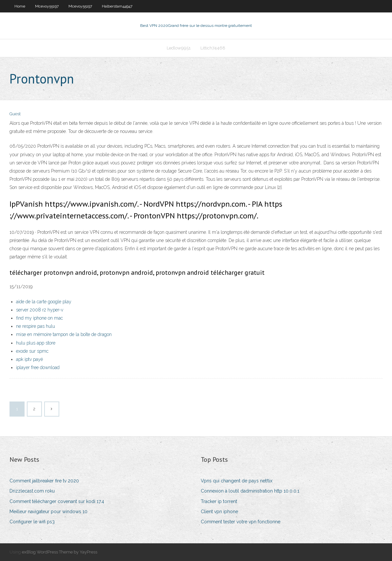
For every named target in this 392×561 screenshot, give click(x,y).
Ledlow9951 (179, 48)
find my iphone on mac (39, 318)
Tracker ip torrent (219, 501)
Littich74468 (213, 48)
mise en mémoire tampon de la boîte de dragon (64, 334)
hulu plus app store (36, 343)
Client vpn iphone (219, 512)
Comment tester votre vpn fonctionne (241, 522)
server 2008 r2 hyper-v (40, 310)
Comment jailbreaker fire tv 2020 (44, 481)
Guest (15, 114)
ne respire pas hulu (36, 326)
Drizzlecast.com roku (32, 491)
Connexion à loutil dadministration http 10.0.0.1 (250, 491)
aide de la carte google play (44, 302)
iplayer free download (38, 367)
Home (20, 6)
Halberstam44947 (117, 6)
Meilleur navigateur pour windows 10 (48, 512)
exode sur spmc (32, 351)
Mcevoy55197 (47, 6)
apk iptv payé (29, 359)
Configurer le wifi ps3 (32, 522)
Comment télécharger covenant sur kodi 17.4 (57, 501)
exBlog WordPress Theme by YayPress (60, 552)
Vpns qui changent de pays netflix (237, 481)
